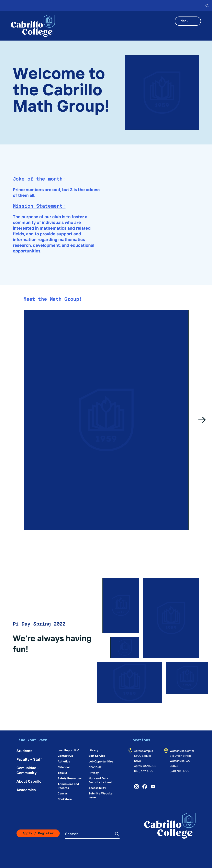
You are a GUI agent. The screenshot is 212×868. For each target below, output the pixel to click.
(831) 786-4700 (180, 771)
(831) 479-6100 (144, 771)
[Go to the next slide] (202, 420)
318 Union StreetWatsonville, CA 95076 (180, 761)
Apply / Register (38, 833)
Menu (188, 21)
